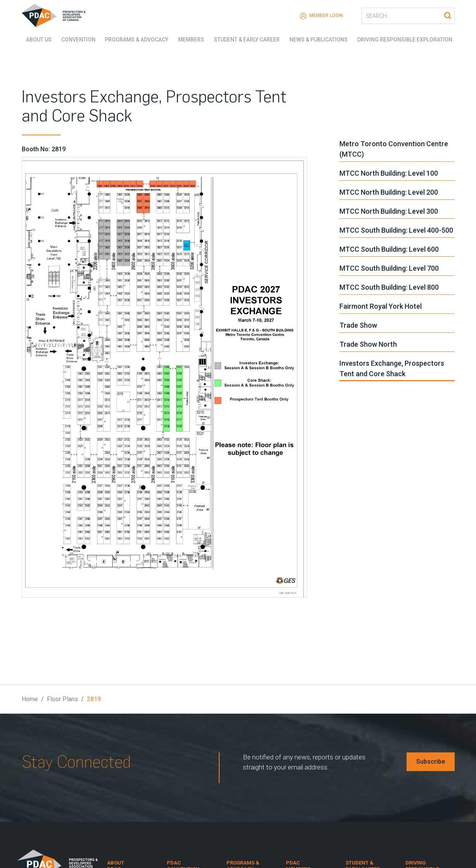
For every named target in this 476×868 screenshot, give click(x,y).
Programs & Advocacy (135, 39)
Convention (75, 39)
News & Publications (320, 39)
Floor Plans (62, 699)
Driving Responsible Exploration (407, 39)
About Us (35, 39)
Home (30, 699)
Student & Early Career (247, 39)
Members (190, 39)
